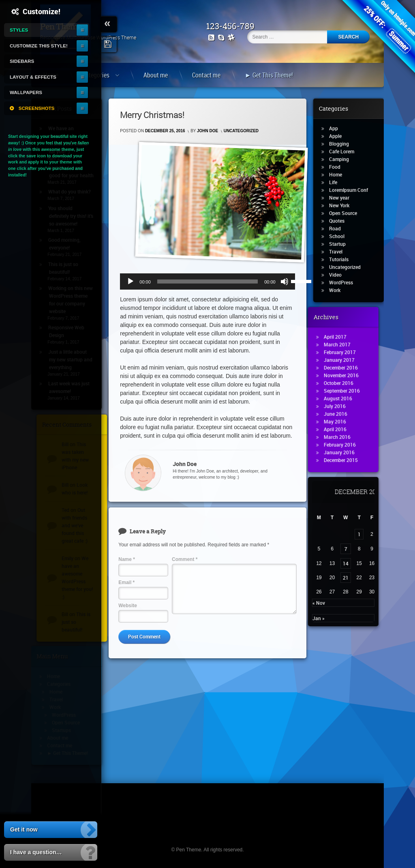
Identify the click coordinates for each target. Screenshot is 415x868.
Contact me (206, 75)
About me (156, 75)
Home (340, 174)
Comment (185, 559)
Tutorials (343, 259)
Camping (343, 159)
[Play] (130, 281)
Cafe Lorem (346, 151)
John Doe (207, 131)
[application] (207, 281)
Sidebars (22, 61)
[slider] (207, 281)
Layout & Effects (33, 77)
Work (339, 290)
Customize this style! (39, 46)
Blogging (343, 144)
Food (339, 167)
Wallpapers (26, 92)
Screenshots (37, 108)
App (338, 128)
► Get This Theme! (269, 75)
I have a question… (36, 852)
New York (343, 205)
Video (339, 275)
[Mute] (285, 281)
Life (337, 182)
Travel (340, 251)
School (341, 236)
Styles (19, 30)
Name (127, 559)
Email (126, 582)
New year (343, 198)
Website (128, 606)
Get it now (24, 829)
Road (339, 228)
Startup (341, 244)
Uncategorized (241, 131)
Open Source (347, 213)
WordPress (345, 282)
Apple (339, 136)
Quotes (341, 221)
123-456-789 (234, 26)
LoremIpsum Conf (353, 190)
